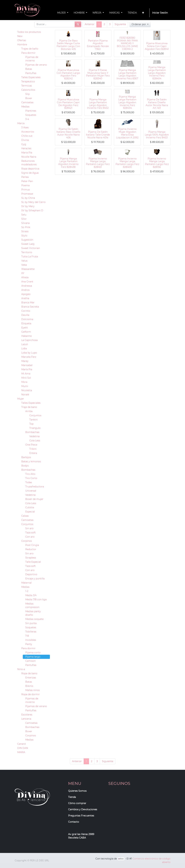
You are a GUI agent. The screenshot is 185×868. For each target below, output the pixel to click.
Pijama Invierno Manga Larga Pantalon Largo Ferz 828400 (127, 163)
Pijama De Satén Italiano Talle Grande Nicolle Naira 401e (98, 135)
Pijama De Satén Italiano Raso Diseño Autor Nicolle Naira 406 (68, 133)
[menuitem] (132, 13)
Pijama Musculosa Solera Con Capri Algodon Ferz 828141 (157, 46)
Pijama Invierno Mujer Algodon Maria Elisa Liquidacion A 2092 (127, 133)
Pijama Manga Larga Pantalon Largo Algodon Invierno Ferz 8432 (98, 104)
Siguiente (120, 24)
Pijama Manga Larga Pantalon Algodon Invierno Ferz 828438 (68, 163)
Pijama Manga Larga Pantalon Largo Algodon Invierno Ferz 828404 (157, 73)
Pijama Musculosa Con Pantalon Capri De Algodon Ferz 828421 (68, 104)
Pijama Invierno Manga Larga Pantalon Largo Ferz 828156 (157, 163)
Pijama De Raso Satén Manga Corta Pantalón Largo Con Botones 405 (68, 45)
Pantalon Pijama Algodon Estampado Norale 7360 (98, 45)
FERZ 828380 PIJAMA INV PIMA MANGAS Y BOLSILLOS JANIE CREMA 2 (127, 43)
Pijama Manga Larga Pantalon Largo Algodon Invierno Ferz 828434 (127, 102)
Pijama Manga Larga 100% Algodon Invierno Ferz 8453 (157, 135)
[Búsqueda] (78, 24)
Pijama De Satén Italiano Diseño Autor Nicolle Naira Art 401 (157, 104)
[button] (143, 13)
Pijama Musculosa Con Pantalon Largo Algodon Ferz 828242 (68, 74)
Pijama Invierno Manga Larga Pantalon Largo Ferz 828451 (98, 163)
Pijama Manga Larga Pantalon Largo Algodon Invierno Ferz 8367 (127, 74)
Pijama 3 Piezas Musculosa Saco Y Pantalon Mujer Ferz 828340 (98, 74)
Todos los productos (29, 32)
